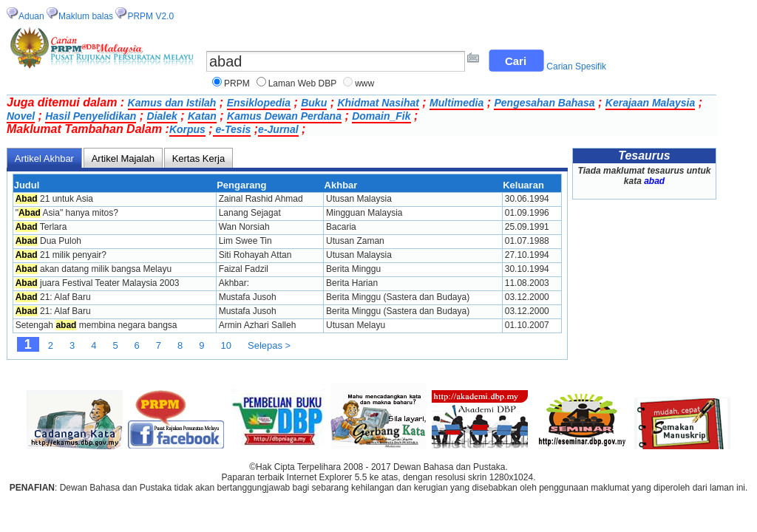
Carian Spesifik (576, 66)
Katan (202, 116)
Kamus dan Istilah (172, 103)
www (364, 83)
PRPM (237, 83)
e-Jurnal (278, 129)
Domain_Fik (381, 116)
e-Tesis (232, 129)
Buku (314, 103)
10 (226, 345)
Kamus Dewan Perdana (284, 116)
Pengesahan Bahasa (544, 103)
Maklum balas (86, 16)
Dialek (162, 116)
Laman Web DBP (303, 83)
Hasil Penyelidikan (91, 116)
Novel (21, 116)
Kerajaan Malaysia (650, 103)
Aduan (31, 16)
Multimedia (456, 103)
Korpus (187, 129)
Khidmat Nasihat (378, 103)
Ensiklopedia (259, 103)
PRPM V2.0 (150, 16)
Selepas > (269, 345)
